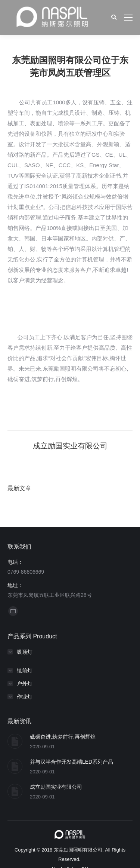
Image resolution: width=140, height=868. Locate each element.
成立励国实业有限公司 (56, 787)
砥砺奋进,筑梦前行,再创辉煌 (63, 737)
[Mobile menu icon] (128, 18)
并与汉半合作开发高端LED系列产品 (71, 762)
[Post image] (15, 741)
